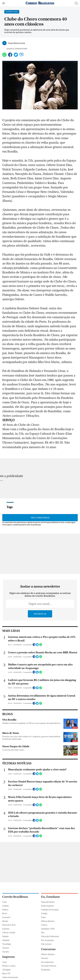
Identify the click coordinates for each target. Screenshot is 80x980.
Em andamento (47, 962)
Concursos (48, 949)
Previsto (45, 958)
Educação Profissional (50, 936)
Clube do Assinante (10, 977)
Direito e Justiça (9, 966)
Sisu (43, 932)
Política (5, 910)
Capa (4, 902)
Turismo (6, 948)
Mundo (5, 921)
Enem (43, 917)
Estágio (44, 913)
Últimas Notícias (48, 921)
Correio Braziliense (15, 897)
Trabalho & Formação (50, 910)
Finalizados (46, 970)
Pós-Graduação (47, 940)
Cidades (6, 906)
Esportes (6, 929)
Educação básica (48, 902)
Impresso (9, 957)
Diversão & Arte (9, 925)
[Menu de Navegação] (4, 3)
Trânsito (6, 952)
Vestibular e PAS (48, 929)
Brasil (5, 913)
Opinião (5, 936)
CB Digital (6, 970)
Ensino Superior (47, 906)
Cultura (44, 925)
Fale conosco (46, 944)
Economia (6, 917)
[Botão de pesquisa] (76, 3)
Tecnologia (7, 944)
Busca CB (6, 973)
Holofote (6, 940)
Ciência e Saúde (9, 932)
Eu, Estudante (50, 897)
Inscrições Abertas (49, 966)
